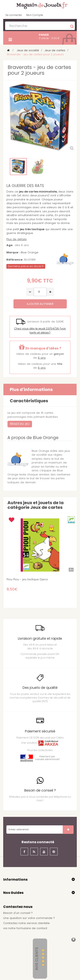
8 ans (42, 358)
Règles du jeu (20, 424)
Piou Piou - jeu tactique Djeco (27, 579)
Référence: (15, 260)
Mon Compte (35, 15)
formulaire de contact (32, 928)
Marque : (13, 252)
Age (9, 245)
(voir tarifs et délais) (40, 331)
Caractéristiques (29, 401)
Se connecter (14, 15)
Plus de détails (17, 239)
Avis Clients (37, 959)
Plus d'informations (31, 389)
